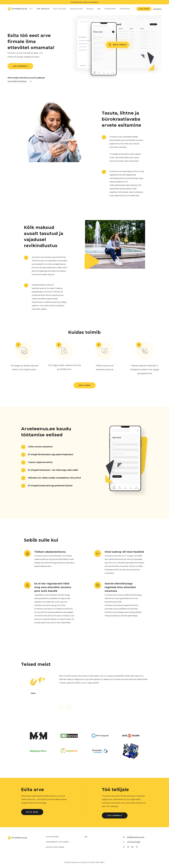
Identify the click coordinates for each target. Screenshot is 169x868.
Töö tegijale (43, 9)
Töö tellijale (60, 9)
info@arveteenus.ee (136, 837)
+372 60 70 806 (133, 842)
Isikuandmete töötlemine (57, 842)
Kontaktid (125, 9)
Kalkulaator (76, 9)
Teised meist (110, 9)
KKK (99, 9)
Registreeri (157, 9)
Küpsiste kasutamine (55, 847)
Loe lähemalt (20, 66)
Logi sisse (144, 9)
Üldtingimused (53, 837)
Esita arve (85, 385)
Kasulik (90, 9)
